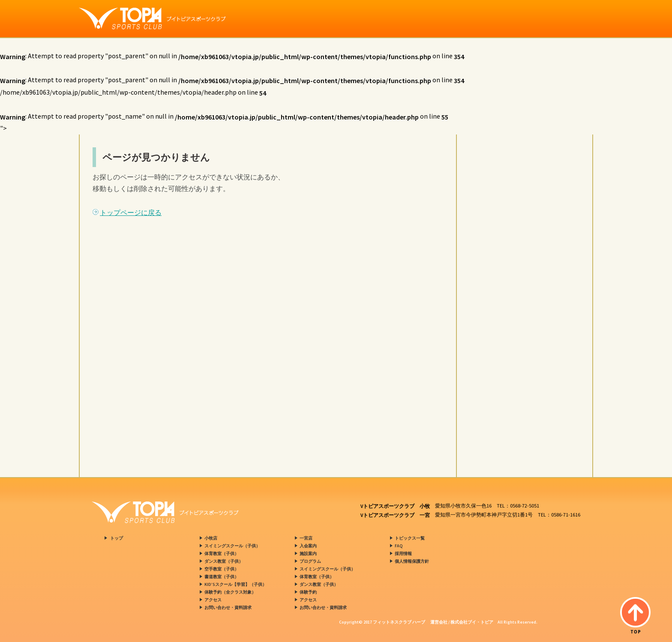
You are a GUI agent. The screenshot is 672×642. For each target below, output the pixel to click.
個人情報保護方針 (412, 561)
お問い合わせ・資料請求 (228, 608)
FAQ (399, 546)
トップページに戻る (131, 212)
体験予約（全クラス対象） (230, 592)
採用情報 (403, 554)
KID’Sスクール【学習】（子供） (235, 584)
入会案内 (308, 546)
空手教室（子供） (222, 569)
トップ (117, 538)
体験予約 (308, 592)
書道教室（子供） (222, 577)
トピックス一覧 (410, 538)
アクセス (213, 600)
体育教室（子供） (222, 554)
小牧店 (211, 538)
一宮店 (306, 538)
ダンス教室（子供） (224, 561)
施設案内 (308, 554)
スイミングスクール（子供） (232, 546)
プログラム (310, 561)
